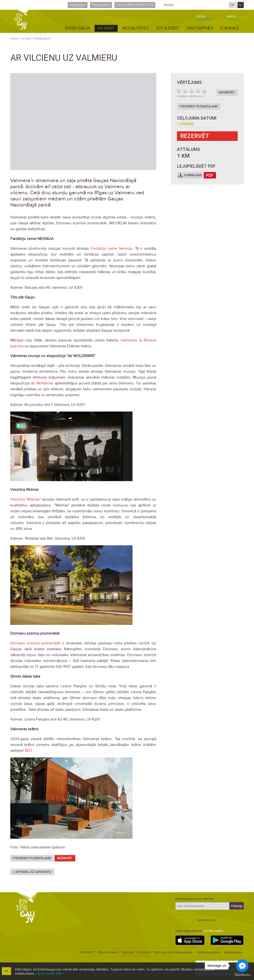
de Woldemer (42, 383)
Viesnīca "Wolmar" (26, 499)
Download (200, 175)
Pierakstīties (101, 5)
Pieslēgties (78, 5)
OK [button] (7, 971)
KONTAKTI (87, 952)
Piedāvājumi (42, 39)
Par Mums (144, 952)
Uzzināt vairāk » (214, 931)
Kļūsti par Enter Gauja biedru (174, 952)
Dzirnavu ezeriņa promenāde (36, 643)
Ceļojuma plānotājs (135, 5)
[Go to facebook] (242, 966)
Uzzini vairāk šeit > (50, 974)
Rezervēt (65, 858)
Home (14, 39)
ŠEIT (28, 751)
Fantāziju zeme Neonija (111, 248)
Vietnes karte (233, 952)
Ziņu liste (128, 952)
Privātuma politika (208, 952)
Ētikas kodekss (108, 952)
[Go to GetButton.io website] (242, 975)
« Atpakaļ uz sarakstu (32, 872)
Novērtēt (227, 92)
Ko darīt (26, 39)
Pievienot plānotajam (32, 858)
